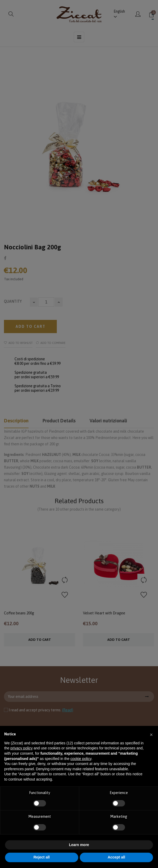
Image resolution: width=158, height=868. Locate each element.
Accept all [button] (116, 857)
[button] (151, 734)
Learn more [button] (79, 845)
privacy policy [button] (21, 748)
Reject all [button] (42, 857)
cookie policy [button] (81, 759)
